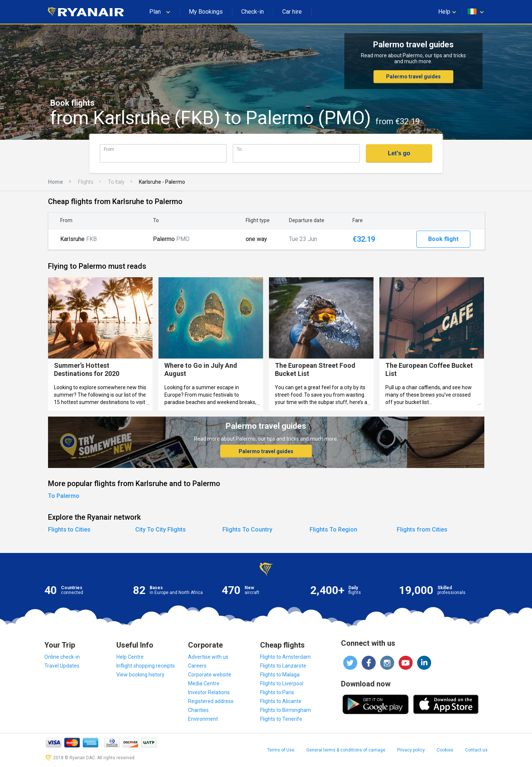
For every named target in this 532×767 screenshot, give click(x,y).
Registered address (211, 701)
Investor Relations (209, 692)
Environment (203, 719)
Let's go (399, 153)
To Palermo (64, 496)
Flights (86, 182)
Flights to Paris (277, 692)
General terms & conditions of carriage (346, 750)
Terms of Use (281, 750)
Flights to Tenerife (281, 719)
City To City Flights (161, 530)
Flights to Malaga (280, 675)
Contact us (476, 750)
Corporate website (210, 675)
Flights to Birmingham (286, 710)
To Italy (116, 182)
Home (55, 182)
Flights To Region (333, 530)
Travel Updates (62, 666)
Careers (197, 666)
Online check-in (62, 657)
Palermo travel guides (413, 77)
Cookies (445, 750)
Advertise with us (208, 657)
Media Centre (204, 683)
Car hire (292, 12)
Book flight (443, 239)
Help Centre (130, 657)
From (109, 149)
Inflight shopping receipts (146, 666)
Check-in (253, 12)
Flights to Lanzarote (283, 666)
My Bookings (206, 12)
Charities (198, 710)
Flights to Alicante (281, 701)
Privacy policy (411, 750)
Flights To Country (247, 530)
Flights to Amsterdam (285, 657)
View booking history (140, 675)
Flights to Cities (69, 530)
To (239, 149)
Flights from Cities (422, 530)
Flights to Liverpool (282, 683)
